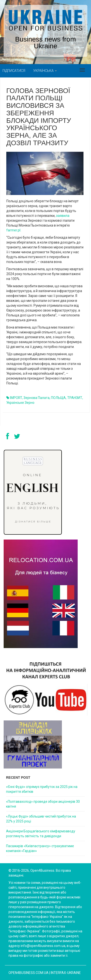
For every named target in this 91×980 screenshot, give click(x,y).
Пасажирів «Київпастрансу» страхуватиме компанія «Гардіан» (40, 848)
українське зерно (20, 403)
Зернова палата (37, 398)
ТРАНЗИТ (75, 398)
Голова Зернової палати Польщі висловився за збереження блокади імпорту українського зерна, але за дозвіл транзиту (39, 117)
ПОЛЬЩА (58, 398)
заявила (63, 216)
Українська (45, 71)
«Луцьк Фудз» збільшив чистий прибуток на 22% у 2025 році (41, 819)
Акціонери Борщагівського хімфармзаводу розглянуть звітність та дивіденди (41, 834)
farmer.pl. (14, 230)
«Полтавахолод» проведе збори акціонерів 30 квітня (43, 804)
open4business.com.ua (29, 973)
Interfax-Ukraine (66, 973)
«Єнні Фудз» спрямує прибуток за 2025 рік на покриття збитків (42, 789)
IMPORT (16, 398)
